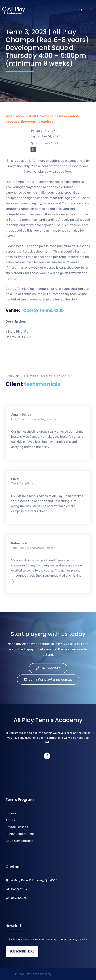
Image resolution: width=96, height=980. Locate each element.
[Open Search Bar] (81, 10)
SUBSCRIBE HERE (22, 951)
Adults (10, 820)
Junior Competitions (20, 834)
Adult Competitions (19, 841)
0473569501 (20, 898)
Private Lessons (17, 827)
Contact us (19, 889)
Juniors (11, 813)
